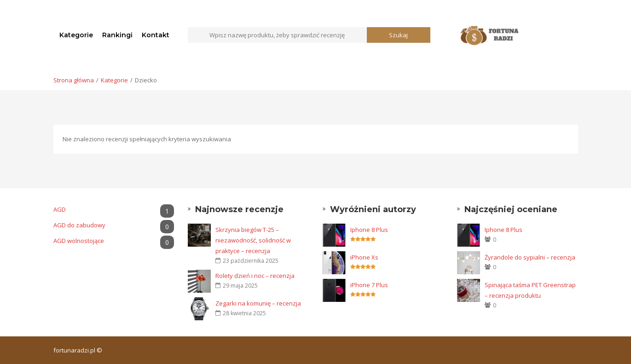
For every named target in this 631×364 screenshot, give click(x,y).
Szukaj (398, 35)
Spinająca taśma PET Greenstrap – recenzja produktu (530, 290)
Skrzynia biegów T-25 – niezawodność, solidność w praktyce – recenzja (253, 240)
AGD (114, 210)
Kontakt (156, 35)
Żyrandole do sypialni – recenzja (530, 257)
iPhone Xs (364, 257)
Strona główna (74, 80)
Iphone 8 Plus (369, 230)
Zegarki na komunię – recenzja (258, 303)
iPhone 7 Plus (369, 285)
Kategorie (76, 35)
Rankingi (117, 35)
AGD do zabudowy (114, 225)
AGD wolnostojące (114, 241)
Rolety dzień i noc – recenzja (255, 276)
